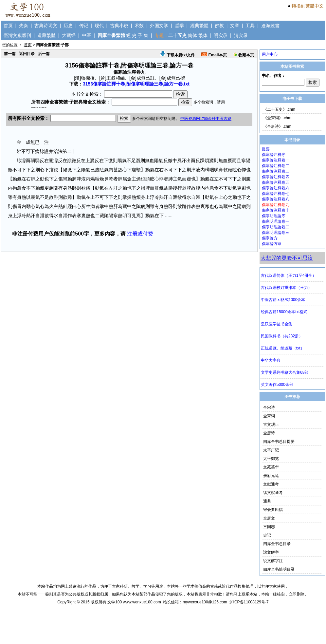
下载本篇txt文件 (177, 55)
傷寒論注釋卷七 (276, 194)
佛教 (219, 26)
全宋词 (269, 416)
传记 (84, 26)
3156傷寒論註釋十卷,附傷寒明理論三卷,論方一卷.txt (136, 84)
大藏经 (69, 35)
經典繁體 (199, 26)
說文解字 (271, 552)
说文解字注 (273, 561)
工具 (250, 26)
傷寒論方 (270, 238)
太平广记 (271, 450)
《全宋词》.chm (277, 118)
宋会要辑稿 (273, 510)
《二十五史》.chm (279, 109)
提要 (266, 149)
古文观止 (271, 425)
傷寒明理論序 (274, 216)
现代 (99, 26)
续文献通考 (273, 493)
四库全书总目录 (277, 544)
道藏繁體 (46, 35)
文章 (235, 26)
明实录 (221, 35)
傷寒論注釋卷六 (276, 188)
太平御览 (271, 459)
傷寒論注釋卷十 (276, 210)
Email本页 (214, 55)
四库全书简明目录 (279, 569)
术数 (139, 26)
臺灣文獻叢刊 (17, 35)
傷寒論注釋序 (274, 155)
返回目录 (27, 54)
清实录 (241, 35)
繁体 (203, 35)
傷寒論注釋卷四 (276, 177)
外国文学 (159, 26)
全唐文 (269, 518)
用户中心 (270, 54)
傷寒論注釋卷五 (276, 182)
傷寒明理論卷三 (276, 233)
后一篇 (44, 54)
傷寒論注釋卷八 (276, 199)
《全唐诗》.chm (277, 126)
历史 (68, 26)
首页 (8, 26)
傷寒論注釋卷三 (276, 171)
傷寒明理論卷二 (276, 227)
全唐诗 (269, 433)
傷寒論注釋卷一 (276, 160)
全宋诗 (269, 407)
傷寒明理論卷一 (276, 221)
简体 (192, 35)
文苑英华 (271, 467)
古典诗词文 (46, 26)
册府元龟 (271, 476)
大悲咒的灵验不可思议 (287, 258)
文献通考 (271, 484)
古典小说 (119, 26)
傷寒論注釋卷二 (276, 166)
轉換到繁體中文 (308, 6)
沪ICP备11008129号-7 (249, 602)
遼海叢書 (270, 26)
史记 (267, 535)
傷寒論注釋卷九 (276, 205)
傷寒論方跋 (272, 244)
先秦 (24, 26)
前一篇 (10, 54)
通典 (267, 501)
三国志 (269, 527)
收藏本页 (244, 55)
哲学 (179, 26)
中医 (86, 35)
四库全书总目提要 (279, 442)
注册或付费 (140, 234)
